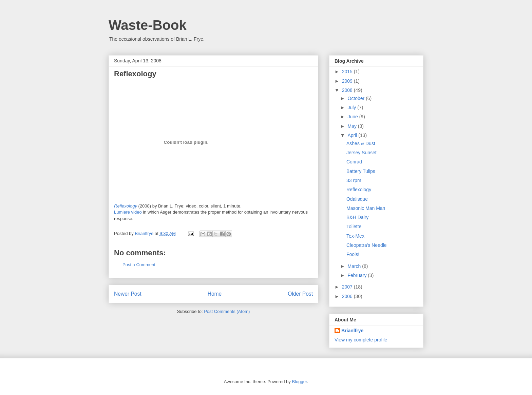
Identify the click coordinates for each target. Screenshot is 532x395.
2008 (348, 90)
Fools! (353, 254)
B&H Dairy (357, 217)
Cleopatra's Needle (367, 245)
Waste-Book (148, 25)
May (353, 126)
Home (215, 294)
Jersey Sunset (362, 153)
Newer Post (128, 294)
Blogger (299, 382)
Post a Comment (139, 265)
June (353, 117)
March (355, 266)
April (353, 135)
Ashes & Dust (361, 143)
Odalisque (357, 199)
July (352, 107)
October (357, 98)
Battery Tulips (361, 171)
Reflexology (135, 74)
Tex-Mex (355, 236)
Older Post (300, 294)
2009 (348, 81)
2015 (348, 72)
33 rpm (354, 180)
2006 (348, 296)
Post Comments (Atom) (227, 311)
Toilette (354, 226)
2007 (348, 287)
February (358, 275)
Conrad (354, 162)
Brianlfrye (352, 331)
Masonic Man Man (366, 208)
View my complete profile (361, 340)
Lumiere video (128, 212)
